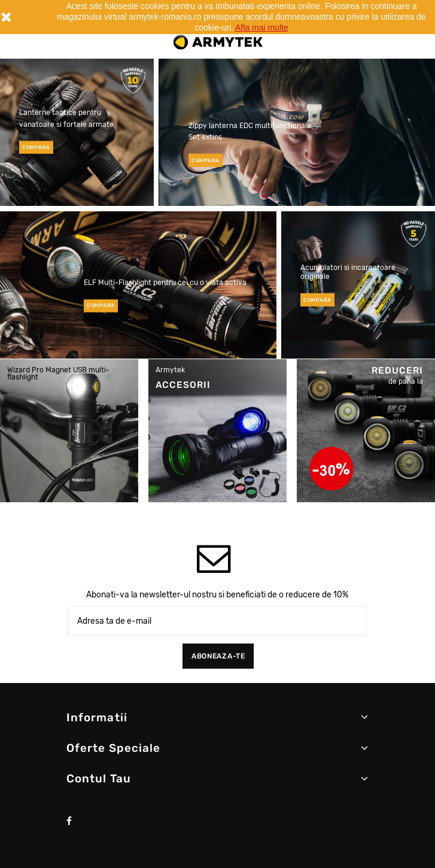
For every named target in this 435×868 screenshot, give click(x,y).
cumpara (36, 147)
